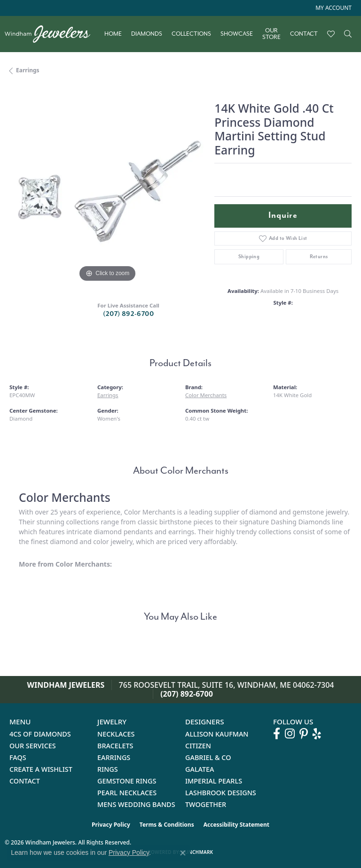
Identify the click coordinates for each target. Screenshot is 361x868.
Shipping (249, 257)
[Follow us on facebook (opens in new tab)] (277, 734)
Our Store (271, 34)
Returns (319, 257)
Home (113, 34)
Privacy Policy (111, 825)
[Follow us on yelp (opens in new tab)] (317, 734)
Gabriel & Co (208, 757)
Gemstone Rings (127, 781)
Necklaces (116, 734)
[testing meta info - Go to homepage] (52, 34)
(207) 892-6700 (128, 314)
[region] (107, 187)
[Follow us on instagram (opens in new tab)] (290, 734)
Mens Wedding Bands (136, 804)
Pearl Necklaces (127, 793)
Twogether (206, 804)
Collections (191, 34)
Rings (108, 769)
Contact (304, 34)
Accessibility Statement (236, 825)
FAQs (18, 757)
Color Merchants (206, 395)
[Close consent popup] (183, 853)
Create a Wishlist (41, 769)
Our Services (33, 746)
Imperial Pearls (214, 781)
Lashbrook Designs (221, 793)
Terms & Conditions (167, 825)
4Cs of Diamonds (40, 734)
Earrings (28, 70)
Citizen (198, 746)
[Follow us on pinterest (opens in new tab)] (304, 734)
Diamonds (147, 34)
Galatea (200, 769)
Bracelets (115, 746)
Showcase (237, 34)
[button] (333, 8)
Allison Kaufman (217, 734)
